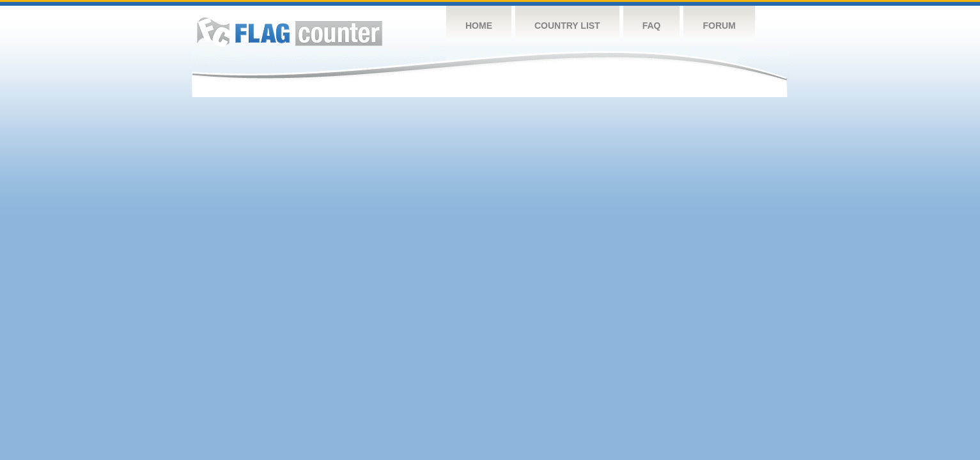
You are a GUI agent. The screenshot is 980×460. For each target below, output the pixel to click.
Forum (719, 26)
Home (479, 26)
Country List (567, 26)
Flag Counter (290, 32)
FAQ (652, 26)
